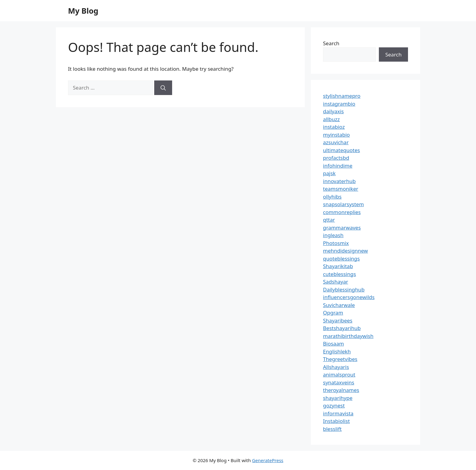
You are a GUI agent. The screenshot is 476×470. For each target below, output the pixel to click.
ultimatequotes (342, 150)
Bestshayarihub (342, 328)
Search (331, 43)
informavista (338, 413)
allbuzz (331, 119)
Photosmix (336, 243)
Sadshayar (336, 282)
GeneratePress (268, 460)
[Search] (163, 88)
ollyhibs (332, 197)
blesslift (332, 429)
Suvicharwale (339, 305)
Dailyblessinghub (344, 289)
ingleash (333, 235)
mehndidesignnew (345, 251)
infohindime (338, 166)
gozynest (334, 405)
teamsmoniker (341, 189)
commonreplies (342, 212)
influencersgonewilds (349, 297)
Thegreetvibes (340, 359)
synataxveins (339, 382)
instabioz (334, 127)
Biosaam (333, 344)
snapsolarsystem (343, 204)
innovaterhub (339, 181)
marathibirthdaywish (348, 336)
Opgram (333, 313)
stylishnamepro (342, 96)
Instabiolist (336, 421)
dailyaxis (333, 111)
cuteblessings (340, 274)
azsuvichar (336, 142)
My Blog (83, 11)
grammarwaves (342, 228)
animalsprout (339, 375)
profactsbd (336, 158)
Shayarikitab (338, 266)
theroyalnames (341, 390)
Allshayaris (336, 367)
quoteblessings (341, 259)
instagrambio (339, 104)
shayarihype (338, 398)
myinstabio (336, 135)
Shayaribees (338, 320)
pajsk (329, 173)
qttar (329, 220)
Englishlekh (337, 351)
